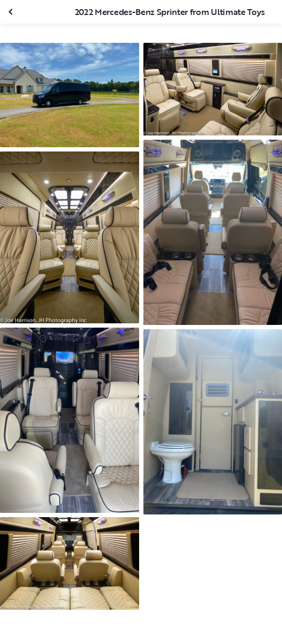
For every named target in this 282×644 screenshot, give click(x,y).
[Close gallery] (12, 12)
